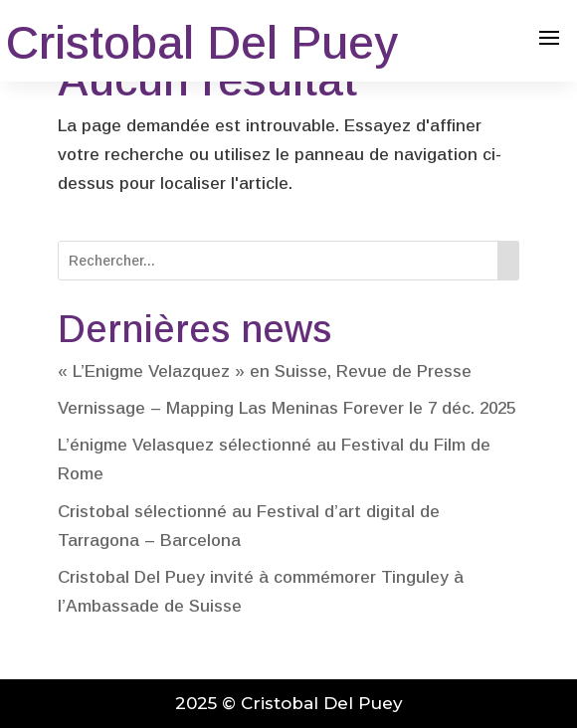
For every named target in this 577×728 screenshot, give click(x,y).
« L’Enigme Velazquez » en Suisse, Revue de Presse (265, 371)
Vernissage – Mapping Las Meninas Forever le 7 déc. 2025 (287, 408)
